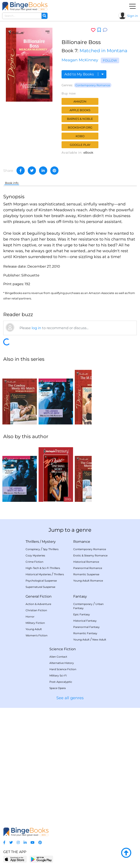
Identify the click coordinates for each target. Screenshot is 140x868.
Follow (110, 60)
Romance (82, 542)
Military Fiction (35, 623)
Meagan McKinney (80, 60)
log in (36, 328)
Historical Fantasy (85, 621)
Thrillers (32, 542)
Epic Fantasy (82, 614)
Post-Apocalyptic (61, 682)
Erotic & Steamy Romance (90, 555)
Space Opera (58, 688)
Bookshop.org (80, 127)
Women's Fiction (37, 635)
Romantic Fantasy (85, 633)
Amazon (80, 101)
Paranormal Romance (88, 568)
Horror (30, 617)
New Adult (99, 640)
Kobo (80, 136)
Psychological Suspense (41, 581)
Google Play (80, 145)
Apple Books (80, 110)
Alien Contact (58, 657)
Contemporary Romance (93, 85)
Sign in (133, 16)
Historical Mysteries (38, 574)
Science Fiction (63, 649)
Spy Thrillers (51, 549)
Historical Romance (86, 562)
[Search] (44, 16)
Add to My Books (84, 74)
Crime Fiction (34, 562)
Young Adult (34, 629)
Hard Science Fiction (63, 669)
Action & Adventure (38, 604)
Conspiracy (33, 549)
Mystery (49, 542)
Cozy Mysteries (35, 555)
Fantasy (80, 596)
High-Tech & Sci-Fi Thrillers (43, 568)
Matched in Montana (103, 51)
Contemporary (83, 604)
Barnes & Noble (80, 119)
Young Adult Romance (88, 581)
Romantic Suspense (86, 574)
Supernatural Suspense (40, 587)
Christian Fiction (36, 610)
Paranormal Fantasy (86, 627)
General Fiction (39, 596)
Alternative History (62, 663)
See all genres (70, 698)
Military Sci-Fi (58, 675)
